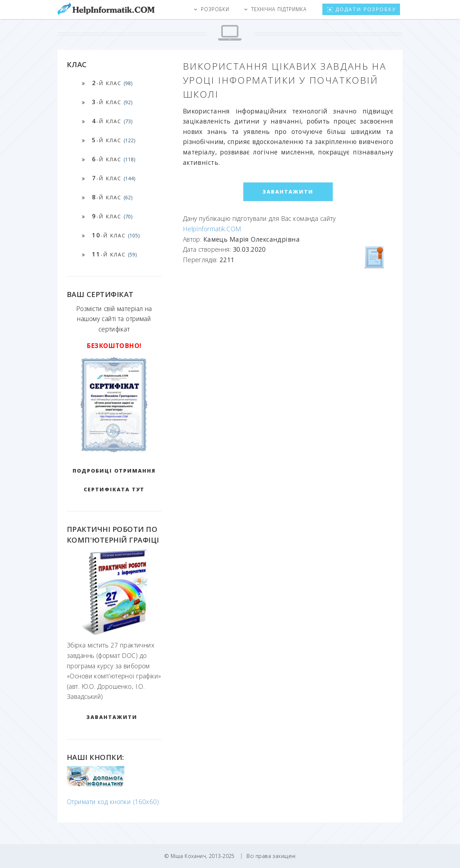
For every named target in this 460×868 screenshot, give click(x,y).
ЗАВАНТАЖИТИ (112, 717)
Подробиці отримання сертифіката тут (114, 480)
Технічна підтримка (279, 9)
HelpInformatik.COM (212, 229)
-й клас (112, 83)
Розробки (215, 9)
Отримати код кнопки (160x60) (113, 802)
